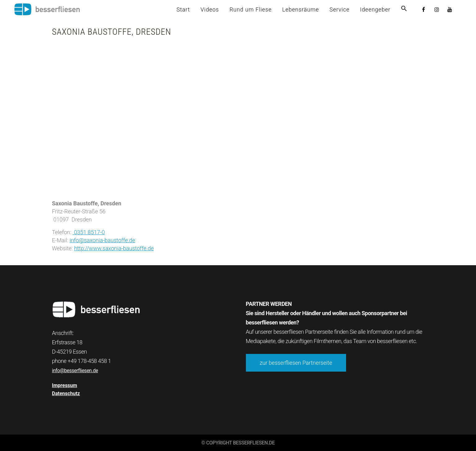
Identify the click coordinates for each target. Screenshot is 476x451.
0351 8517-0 (89, 232)
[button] (404, 9)
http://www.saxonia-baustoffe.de (114, 248)
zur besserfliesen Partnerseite (296, 363)
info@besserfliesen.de (75, 371)
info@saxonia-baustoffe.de (102, 240)
